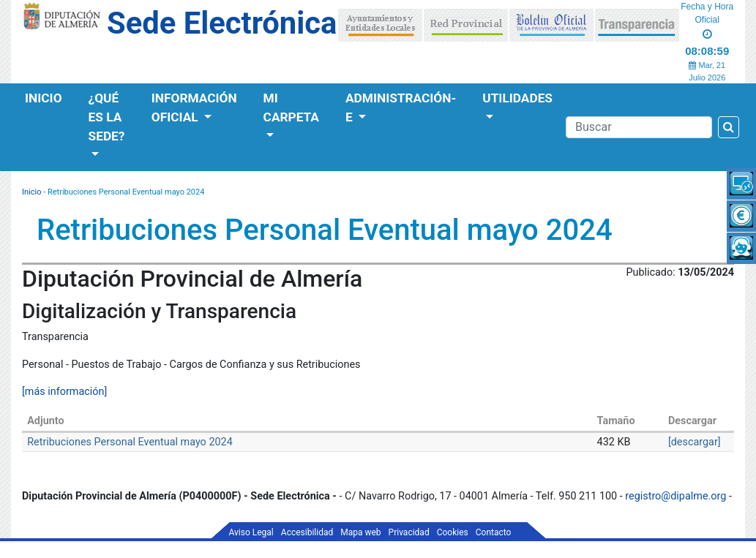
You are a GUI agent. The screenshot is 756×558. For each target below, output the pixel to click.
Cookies (453, 532)
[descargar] (695, 442)
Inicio (44, 98)
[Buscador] (639, 127)
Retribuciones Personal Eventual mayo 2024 (130, 442)
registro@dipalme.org (675, 496)
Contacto (494, 532)
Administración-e (401, 108)
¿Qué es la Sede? (107, 117)
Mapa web (360, 532)
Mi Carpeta (291, 108)
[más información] (64, 392)
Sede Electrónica (222, 23)
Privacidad (409, 532)
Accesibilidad (307, 532)
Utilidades (517, 98)
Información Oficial (194, 108)
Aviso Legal (251, 532)
